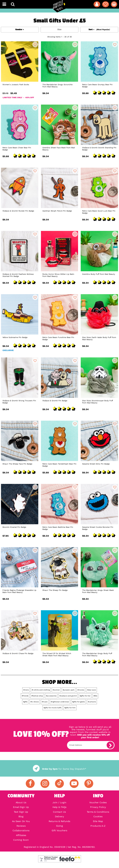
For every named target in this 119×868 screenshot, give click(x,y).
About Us (21, 802)
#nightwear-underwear (60, 702)
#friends (25, 696)
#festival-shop (37, 696)
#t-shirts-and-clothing (41, 690)
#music (45, 702)
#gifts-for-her (85, 696)
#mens (26, 690)
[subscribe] (110, 745)
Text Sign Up (21, 812)
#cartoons (92, 702)
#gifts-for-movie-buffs (52, 708)
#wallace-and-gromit (68, 696)
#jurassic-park (69, 690)
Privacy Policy (98, 807)
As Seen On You (21, 821)
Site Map (98, 821)
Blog (21, 816)
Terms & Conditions (98, 812)
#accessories (51, 696)
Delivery (59, 816)
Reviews (21, 826)
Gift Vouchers (59, 830)
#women (56, 690)
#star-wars (92, 690)
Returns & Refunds (59, 821)
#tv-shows (35, 702)
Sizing (60, 826)
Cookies (98, 816)
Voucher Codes (98, 802)
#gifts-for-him (70, 708)
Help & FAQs (59, 807)
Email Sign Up (21, 807)
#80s (95, 696)
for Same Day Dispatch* (60, 769)
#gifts (25, 702)
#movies (81, 690)
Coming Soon (21, 840)
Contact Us (59, 812)
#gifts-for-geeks (78, 702)
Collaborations (21, 830)
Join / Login (59, 802)
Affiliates (21, 835)
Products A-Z (98, 826)
